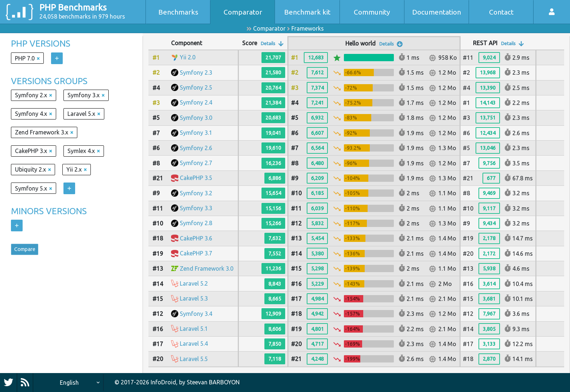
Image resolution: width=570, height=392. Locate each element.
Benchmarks (178, 12)
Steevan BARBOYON (213, 382)
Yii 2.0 (188, 57)
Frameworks (308, 28)
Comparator (243, 12)
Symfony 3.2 (196, 193)
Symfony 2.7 (196, 163)
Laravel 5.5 (194, 359)
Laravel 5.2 (194, 283)
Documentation (437, 12)
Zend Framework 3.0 (207, 268)
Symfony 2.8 (196, 223)
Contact (501, 12)
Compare (28, 251)
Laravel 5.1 (194, 329)
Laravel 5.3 (194, 298)
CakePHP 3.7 (196, 253)
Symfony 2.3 (196, 72)
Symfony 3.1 (196, 133)
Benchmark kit (307, 12)
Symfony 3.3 (196, 208)
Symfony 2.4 (196, 102)
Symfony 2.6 (196, 148)
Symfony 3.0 (196, 118)
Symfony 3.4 (196, 314)
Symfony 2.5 (196, 87)
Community (372, 12)
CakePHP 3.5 (196, 178)
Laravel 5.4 (194, 344)
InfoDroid (163, 382)
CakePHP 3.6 (196, 238)
